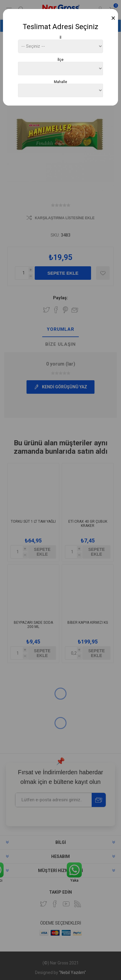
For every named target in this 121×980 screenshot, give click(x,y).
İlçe (60, 60)
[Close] (113, 18)
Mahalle (60, 82)
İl (60, 37)
